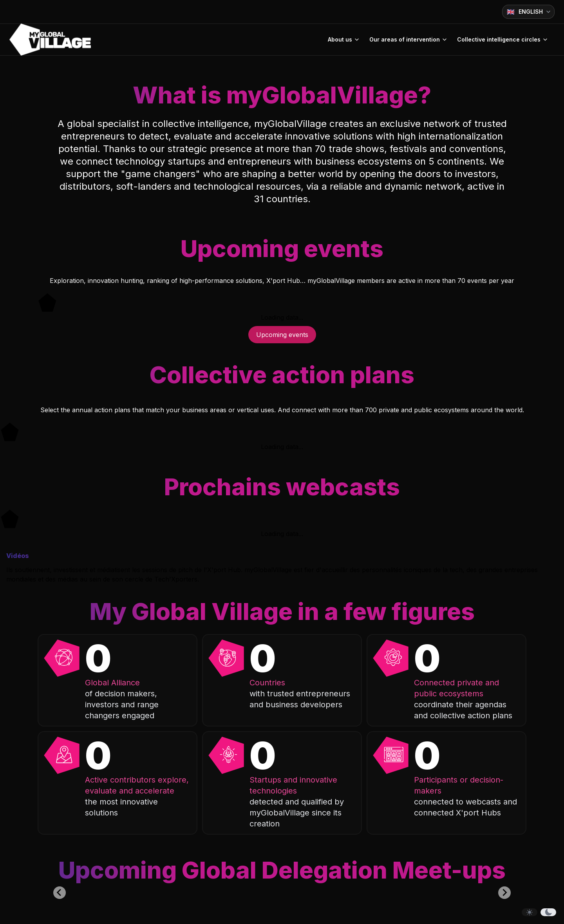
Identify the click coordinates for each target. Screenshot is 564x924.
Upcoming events (282, 335)
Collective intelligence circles (503, 39)
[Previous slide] (60, 893)
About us (344, 39)
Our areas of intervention (409, 39)
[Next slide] (504, 893)
